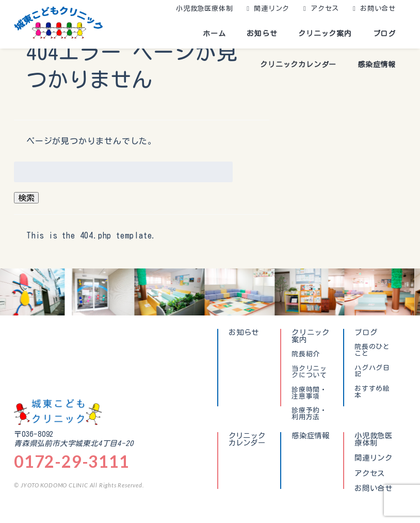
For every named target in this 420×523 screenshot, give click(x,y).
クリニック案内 (325, 34)
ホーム (214, 34)
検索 (26, 198)
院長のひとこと (372, 350)
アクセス (325, 9)
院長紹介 (306, 354)
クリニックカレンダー (298, 65)
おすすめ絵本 (372, 392)
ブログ (384, 34)
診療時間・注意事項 (309, 393)
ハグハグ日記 (372, 371)
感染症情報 (377, 65)
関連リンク (272, 9)
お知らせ (262, 34)
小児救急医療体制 (204, 9)
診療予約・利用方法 (309, 414)
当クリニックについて (309, 372)
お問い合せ (378, 9)
